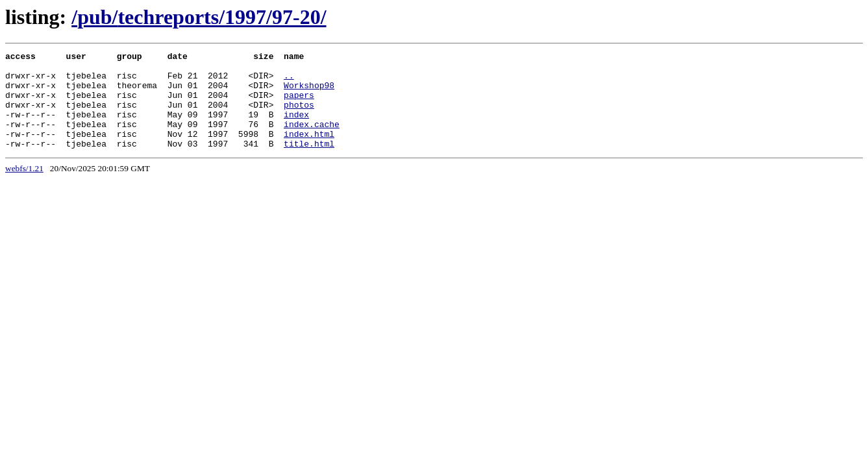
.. (289, 81)
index (296, 128)
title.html (309, 163)
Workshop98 (309, 93)
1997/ (248, 17)
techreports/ (171, 17)
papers (299, 104)
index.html (309, 151)
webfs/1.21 (24, 188)
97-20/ (299, 17)
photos (299, 116)
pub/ (97, 17)
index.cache (312, 139)
